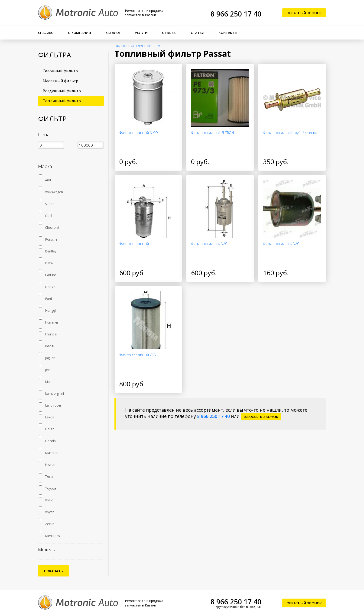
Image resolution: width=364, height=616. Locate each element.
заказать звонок (261, 417)
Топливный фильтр (62, 101)
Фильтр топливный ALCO (139, 133)
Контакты (228, 33)
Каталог (113, 33)
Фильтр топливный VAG (209, 244)
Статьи (198, 33)
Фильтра (154, 46)
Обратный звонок (304, 13)
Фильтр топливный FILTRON (212, 133)
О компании (80, 33)
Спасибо (46, 33)
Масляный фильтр (60, 81)
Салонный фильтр (60, 71)
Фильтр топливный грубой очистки (290, 133)
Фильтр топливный (134, 244)
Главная (121, 46)
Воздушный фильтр (62, 91)
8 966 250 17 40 (236, 14)
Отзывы (169, 33)
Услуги (141, 33)
